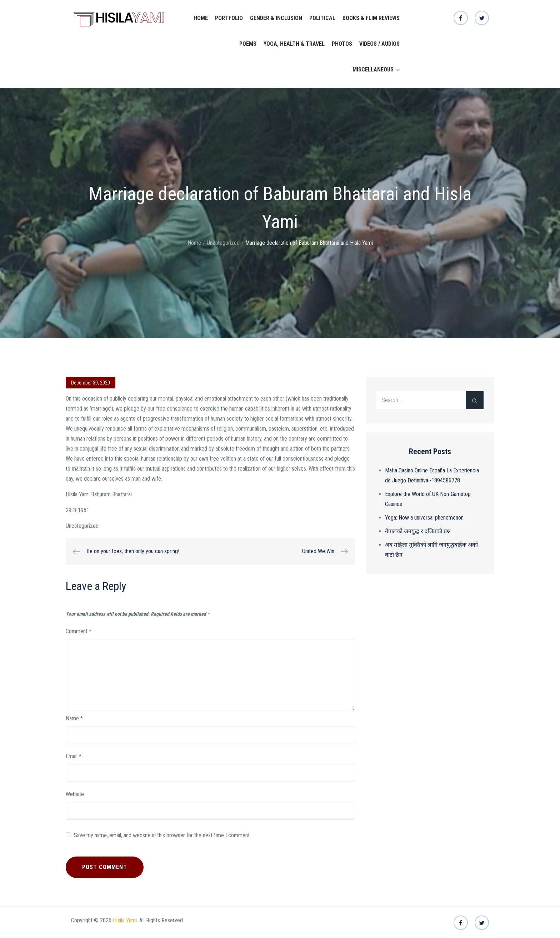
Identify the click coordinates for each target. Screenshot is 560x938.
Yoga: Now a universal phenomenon (424, 518)
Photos (342, 44)
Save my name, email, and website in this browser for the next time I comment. (162, 835)
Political (322, 18)
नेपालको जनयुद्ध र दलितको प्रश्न (418, 531)
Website (75, 794)
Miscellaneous (376, 70)
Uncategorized (82, 526)
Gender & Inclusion (276, 18)
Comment (79, 631)
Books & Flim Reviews (371, 18)
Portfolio (229, 18)
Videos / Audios (379, 44)
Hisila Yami (125, 920)
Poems (248, 44)
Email (74, 756)
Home (201, 18)
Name (74, 718)
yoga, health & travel (294, 44)
